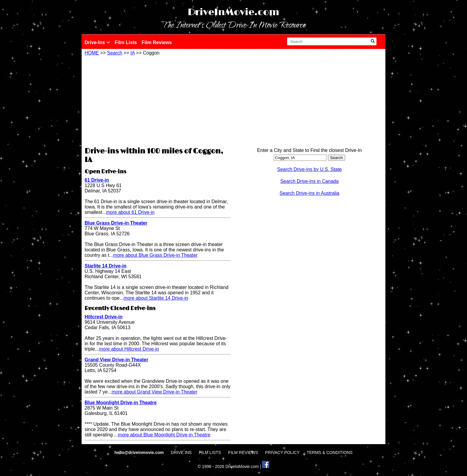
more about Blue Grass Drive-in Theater (155, 255)
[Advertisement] (158, 100)
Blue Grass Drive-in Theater (116, 223)
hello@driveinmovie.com (140, 452)
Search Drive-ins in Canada (309, 181)
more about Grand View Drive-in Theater (155, 392)
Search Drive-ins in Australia (310, 193)
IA (133, 53)
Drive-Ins (97, 42)
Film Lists (126, 42)
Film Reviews (157, 42)
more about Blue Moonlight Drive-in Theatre (164, 435)
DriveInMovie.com (233, 12)
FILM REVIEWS (243, 452)
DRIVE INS (181, 452)
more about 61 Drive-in (130, 212)
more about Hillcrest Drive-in (129, 349)
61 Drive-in (97, 180)
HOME (92, 53)
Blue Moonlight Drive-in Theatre (121, 403)
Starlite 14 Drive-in (106, 266)
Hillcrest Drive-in (103, 317)
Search (115, 53)
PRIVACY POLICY (282, 452)
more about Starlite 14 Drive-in (156, 298)
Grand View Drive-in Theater (116, 360)
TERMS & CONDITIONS (330, 452)
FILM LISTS (210, 452)
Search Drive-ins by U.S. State (310, 169)
